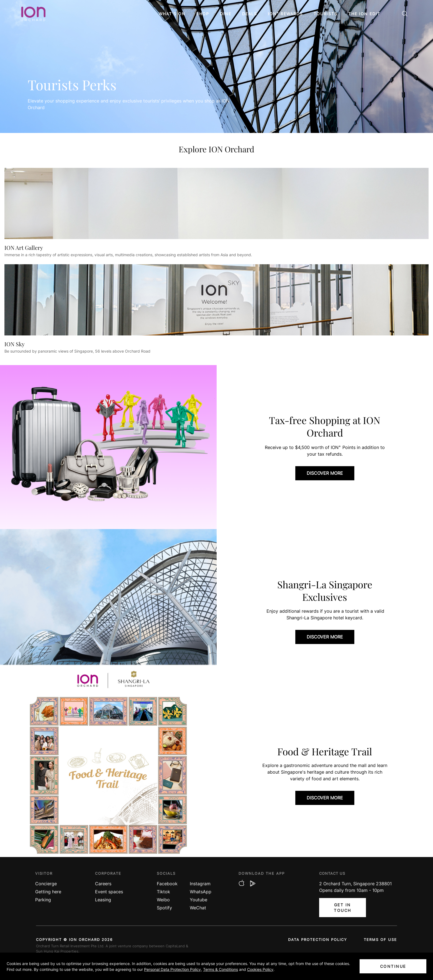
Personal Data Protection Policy (172, 969)
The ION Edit (364, 14)
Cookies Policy (260, 969)
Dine (226, 14)
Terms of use (380, 940)
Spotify (164, 908)
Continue (393, 966)
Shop (203, 14)
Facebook (167, 884)
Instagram (200, 884)
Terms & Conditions (221, 969)
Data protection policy (318, 940)
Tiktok (163, 892)
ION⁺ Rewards (285, 14)
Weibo (163, 900)
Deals (250, 14)
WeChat (198, 908)
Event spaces (109, 892)
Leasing (103, 900)
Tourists (326, 14)
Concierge (46, 884)
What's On (172, 14)
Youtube (198, 900)
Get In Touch (343, 908)
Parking (43, 900)
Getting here (48, 892)
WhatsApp (201, 892)
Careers (103, 884)
